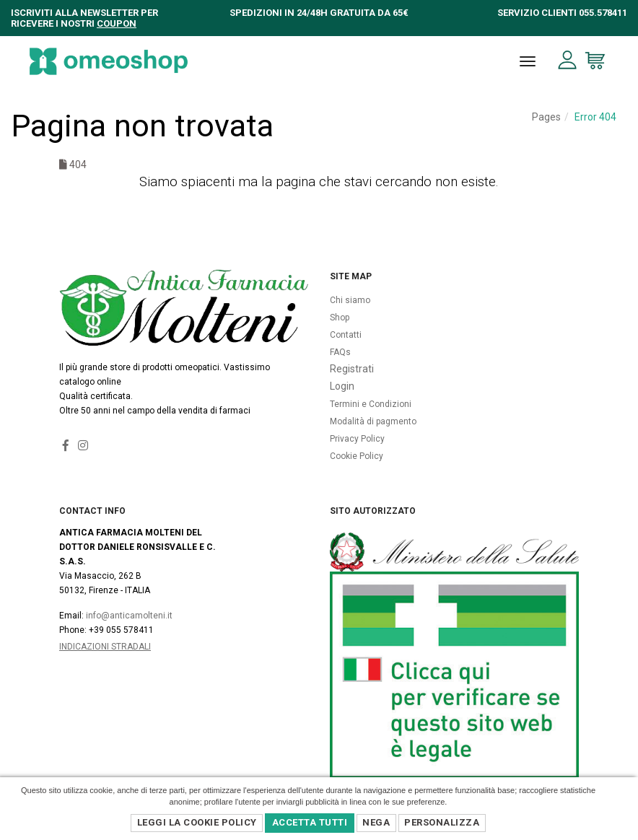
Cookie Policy (357, 456)
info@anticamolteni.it (129, 616)
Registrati (352, 369)
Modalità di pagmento (373, 421)
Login (342, 386)
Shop (340, 318)
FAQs (340, 352)
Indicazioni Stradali (105, 647)
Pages (546, 117)
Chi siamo (350, 300)
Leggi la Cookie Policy (197, 822)
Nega (376, 822)
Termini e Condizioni (371, 404)
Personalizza (442, 822)
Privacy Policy (357, 439)
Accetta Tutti (310, 822)
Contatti (346, 335)
